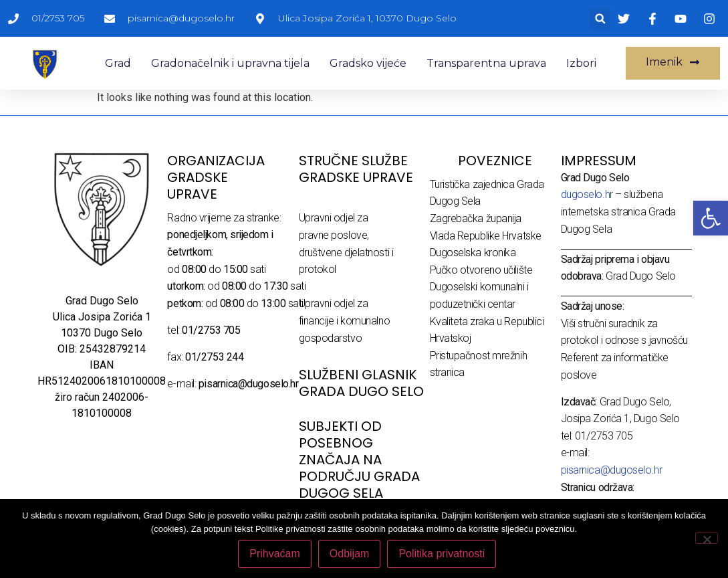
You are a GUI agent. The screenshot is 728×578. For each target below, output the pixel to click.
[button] (600, 18)
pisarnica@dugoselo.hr (612, 470)
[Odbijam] (707, 538)
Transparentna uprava (486, 63)
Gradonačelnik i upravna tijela (230, 63)
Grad (118, 63)
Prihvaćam (275, 554)
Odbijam (350, 554)
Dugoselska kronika (473, 253)
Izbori (581, 63)
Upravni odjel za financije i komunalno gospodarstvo (345, 320)
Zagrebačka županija (476, 218)
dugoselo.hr (587, 194)
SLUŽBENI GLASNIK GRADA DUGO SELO (361, 383)
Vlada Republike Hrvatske (486, 236)
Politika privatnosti (442, 554)
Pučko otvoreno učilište (481, 270)
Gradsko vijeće (368, 63)
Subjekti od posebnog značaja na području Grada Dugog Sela (359, 460)
